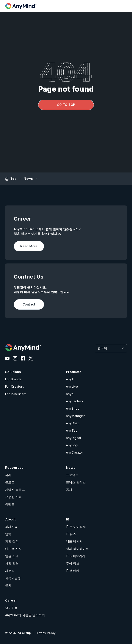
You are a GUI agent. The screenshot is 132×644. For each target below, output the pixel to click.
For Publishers (16, 394)
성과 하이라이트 (77, 549)
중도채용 (11, 608)
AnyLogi (72, 445)
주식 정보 (73, 563)
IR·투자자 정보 (76, 527)
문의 (8, 585)
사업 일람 (12, 563)
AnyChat (72, 423)
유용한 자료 (13, 497)
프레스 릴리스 (76, 482)
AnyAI (70, 379)
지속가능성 (13, 578)
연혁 (8, 534)
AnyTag (72, 430)
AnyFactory (75, 401)
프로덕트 (72, 475)
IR (68, 519)
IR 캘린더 (73, 571)
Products (74, 372)
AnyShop (73, 408)
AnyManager (75, 416)
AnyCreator (75, 452)
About (10, 519)
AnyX (70, 394)
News (28, 179)
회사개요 (11, 527)
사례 (8, 475)
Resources (14, 468)
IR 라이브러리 (76, 556)
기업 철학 (12, 541)
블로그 (10, 482)
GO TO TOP (66, 105)
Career (11, 600)
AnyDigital (73, 438)
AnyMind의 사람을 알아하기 (25, 615)
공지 (69, 490)
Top (13, 179)
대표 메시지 (13, 549)
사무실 (10, 571)
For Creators (15, 386)
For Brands (13, 379)
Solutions (13, 372)
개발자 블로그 (15, 490)
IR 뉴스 (71, 534)
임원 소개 (12, 556)
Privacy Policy (46, 633)
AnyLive (72, 386)
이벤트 (10, 504)
